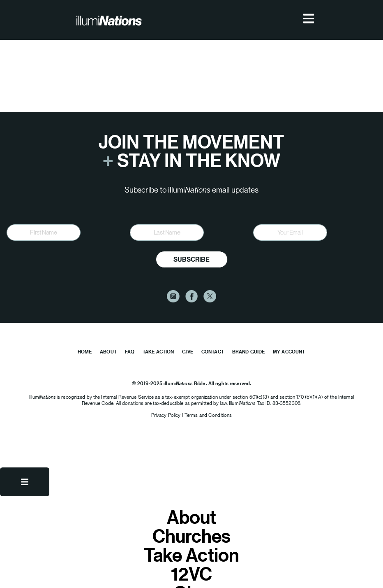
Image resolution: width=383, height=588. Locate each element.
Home (85, 352)
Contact (213, 352)
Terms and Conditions (208, 415)
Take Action (158, 352)
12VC (191, 574)
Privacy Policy (167, 415)
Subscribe (191, 259)
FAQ (130, 352)
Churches (191, 536)
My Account (289, 352)
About (108, 352)
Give (187, 352)
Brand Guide (248, 352)
